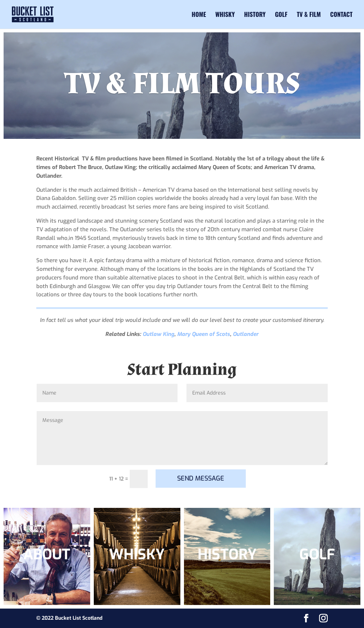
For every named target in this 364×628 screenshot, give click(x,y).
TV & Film (309, 15)
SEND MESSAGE (201, 478)
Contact (341, 15)
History (255, 15)
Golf (281, 15)
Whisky (225, 15)
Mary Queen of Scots (204, 334)
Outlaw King (158, 334)
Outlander (246, 334)
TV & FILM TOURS (182, 84)
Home (199, 15)
